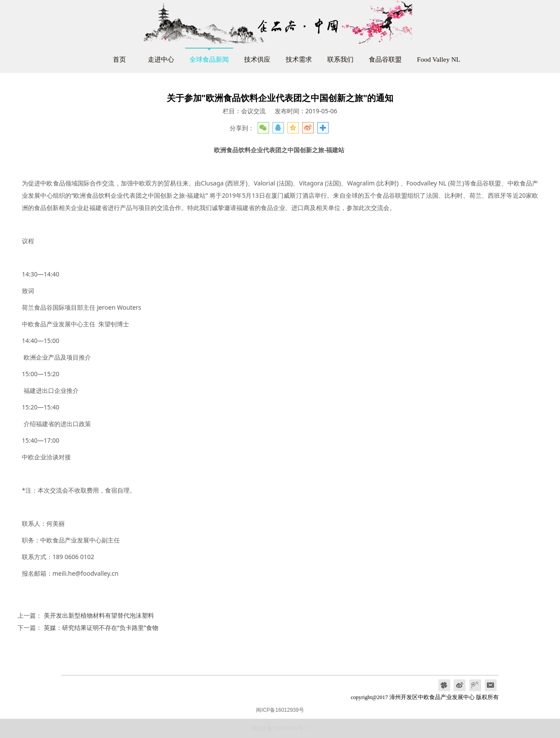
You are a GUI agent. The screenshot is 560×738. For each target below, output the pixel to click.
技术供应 (257, 59)
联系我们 (340, 59)
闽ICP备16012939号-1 (280, 728)
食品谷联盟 (385, 59)
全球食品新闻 (209, 59)
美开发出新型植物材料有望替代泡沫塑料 (99, 615)
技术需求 (299, 59)
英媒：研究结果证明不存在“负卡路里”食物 (101, 628)
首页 (119, 59)
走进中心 (161, 59)
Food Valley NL (439, 59)
